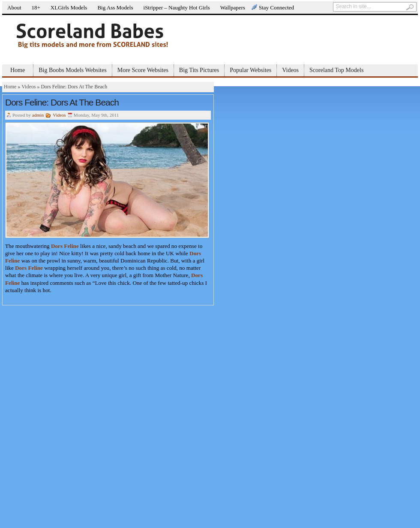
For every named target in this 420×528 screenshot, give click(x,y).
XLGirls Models (69, 8)
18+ (36, 8)
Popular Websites (250, 70)
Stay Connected (276, 8)
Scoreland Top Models (336, 70)
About (14, 8)
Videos (290, 70)
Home (18, 70)
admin (38, 115)
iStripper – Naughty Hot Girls (177, 8)
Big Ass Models (115, 8)
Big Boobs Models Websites (72, 70)
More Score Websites (143, 70)
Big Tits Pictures (199, 70)
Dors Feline (65, 246)
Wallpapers (233, 8)
